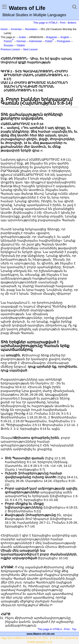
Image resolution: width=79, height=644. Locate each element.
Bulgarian (52, 37)
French (8, 41)
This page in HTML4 (45, 23)
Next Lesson (30, 49)
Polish (49, 41)
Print (63, 23)
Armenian (16, 29)
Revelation (31, 29)
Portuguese (64, 41)
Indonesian (35, 41)
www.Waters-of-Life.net (40, 634)
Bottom (72, 23)
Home (4, 29)
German (21, 41)
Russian (9, 45)
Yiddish (21, 45)
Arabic (22, 37)
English (65, 37)
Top (74, 629)
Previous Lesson (10, 49)
